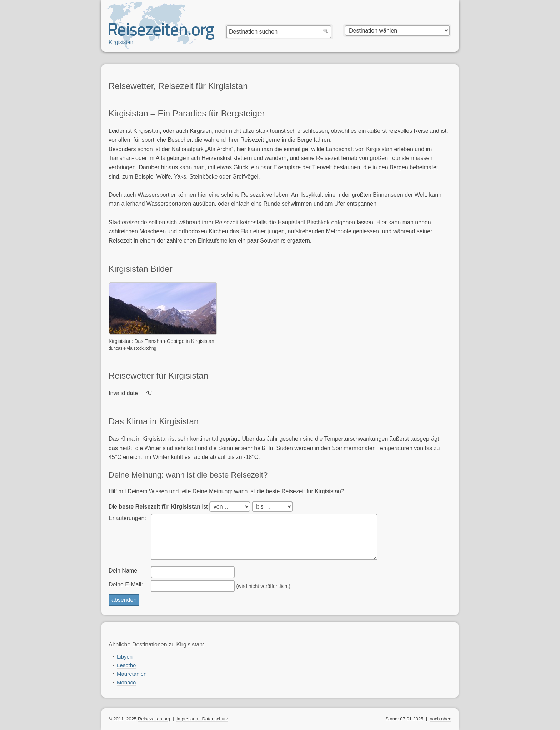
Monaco (126, 682)
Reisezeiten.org (154, 719)
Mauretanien (132, 674)
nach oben (441, 719)
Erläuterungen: (127, 518)
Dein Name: (124, 571)
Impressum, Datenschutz (202, 719)
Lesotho (126, 665)
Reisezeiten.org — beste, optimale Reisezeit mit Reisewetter (161, 32)
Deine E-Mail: (126, 584)
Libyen (125, 657)
